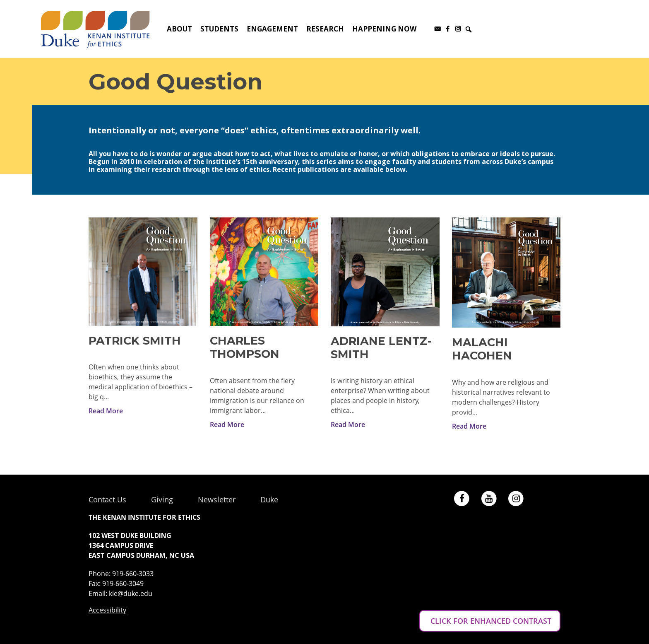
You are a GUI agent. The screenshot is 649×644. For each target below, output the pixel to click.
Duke (269, 499)
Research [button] (325, 29)
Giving (162, 499)
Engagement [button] (272, 29)
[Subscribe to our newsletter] (437, 29)
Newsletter (217, 499)
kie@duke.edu (131, 593)
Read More (106, 411)
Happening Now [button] (384, 29)
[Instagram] (458, 29)
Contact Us (107, 499)
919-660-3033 (133, 574)
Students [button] (219, 29)
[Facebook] (448, 29)
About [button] (179, 29)
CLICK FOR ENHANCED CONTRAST (490, 621)
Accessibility (107, 610)
